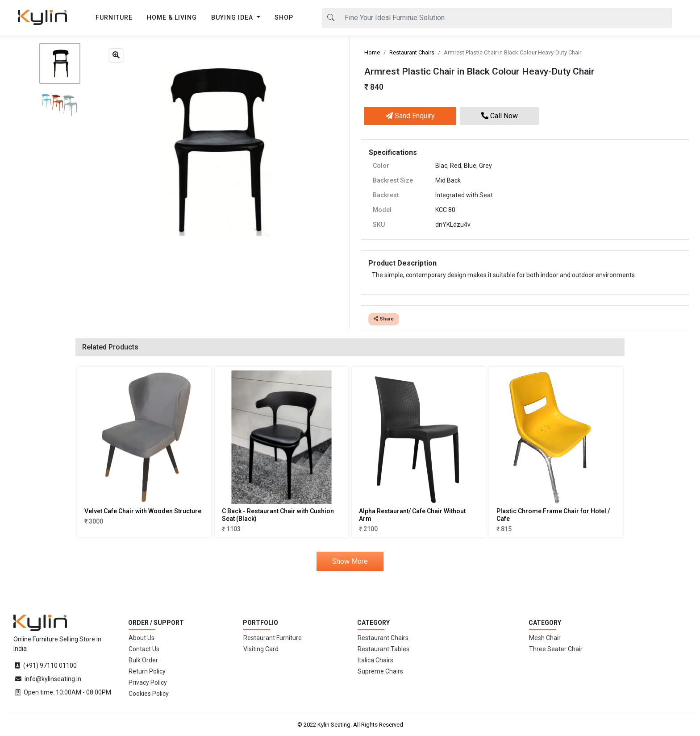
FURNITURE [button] (114, 17)
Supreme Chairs (380, 671)
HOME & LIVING (172, 17)
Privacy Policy (148, 682)
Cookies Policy (149, 694)
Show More (350, 561)
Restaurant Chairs (412, 52)
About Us (142, 638)
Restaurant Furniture (273, 638)
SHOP (284, 17)
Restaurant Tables (383, 649)
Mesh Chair (545, 638)
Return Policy (147, 671)
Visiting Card (261, 649)
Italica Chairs (375, 660)
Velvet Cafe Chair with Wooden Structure (143, 511)
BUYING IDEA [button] (233, 17)
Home (372, 52)
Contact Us (144, 649)
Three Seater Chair (556, 649)
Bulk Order (143, 660)
